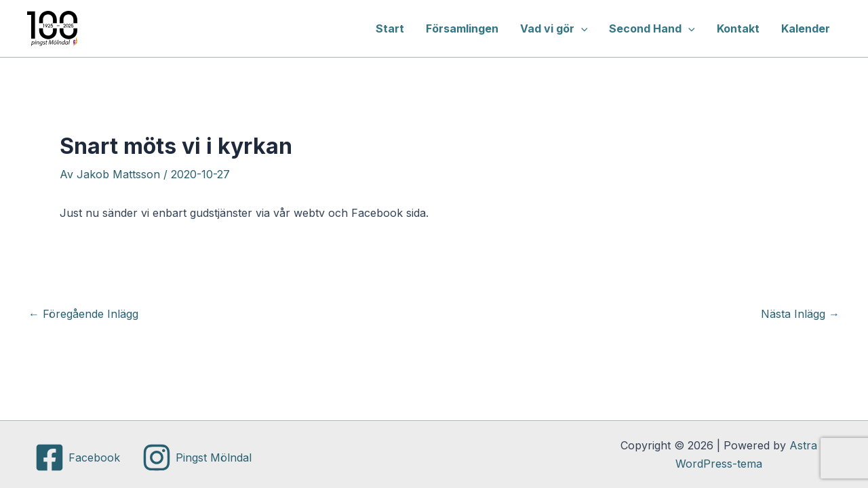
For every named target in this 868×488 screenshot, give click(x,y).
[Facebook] (77, 457)
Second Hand (652, 28)
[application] (581, 28)
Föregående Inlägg (83, 314)
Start (390, 28)
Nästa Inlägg (800, 314)
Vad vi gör (554, 28)
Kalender (806, 28)
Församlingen (462, 28)
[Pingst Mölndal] (197, 457)
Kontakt (738, 28)
